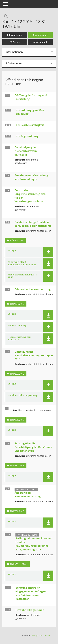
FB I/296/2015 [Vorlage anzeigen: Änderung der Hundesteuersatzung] (17, 511)
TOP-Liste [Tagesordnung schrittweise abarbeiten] (15, 42)
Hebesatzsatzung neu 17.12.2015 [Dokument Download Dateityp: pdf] (19, 338)
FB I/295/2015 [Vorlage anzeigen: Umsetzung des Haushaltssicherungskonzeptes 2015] (17, 420)
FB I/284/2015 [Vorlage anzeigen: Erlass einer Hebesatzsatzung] (17, 304)
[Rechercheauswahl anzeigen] (5, 16)
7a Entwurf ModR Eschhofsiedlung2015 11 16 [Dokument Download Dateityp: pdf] (22, 263)
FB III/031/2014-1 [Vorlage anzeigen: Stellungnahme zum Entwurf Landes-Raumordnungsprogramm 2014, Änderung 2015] (19, 564)
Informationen (15, 35)
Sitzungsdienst (40, 636)
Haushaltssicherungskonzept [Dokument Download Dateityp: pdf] (23, 395)
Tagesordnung (40, 35)
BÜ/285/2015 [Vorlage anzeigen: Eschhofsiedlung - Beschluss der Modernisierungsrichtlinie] (17, 240)
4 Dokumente (14, 63)
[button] (48, 252)
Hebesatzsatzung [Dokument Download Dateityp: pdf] (17, 325)
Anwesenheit (40, 42)
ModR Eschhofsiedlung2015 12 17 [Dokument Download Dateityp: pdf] (22, 276)
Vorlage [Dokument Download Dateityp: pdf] (12, 250)
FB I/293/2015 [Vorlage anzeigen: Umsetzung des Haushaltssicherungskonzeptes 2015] (17, 374)
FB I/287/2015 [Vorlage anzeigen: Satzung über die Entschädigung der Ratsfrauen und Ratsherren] (17, 465)
